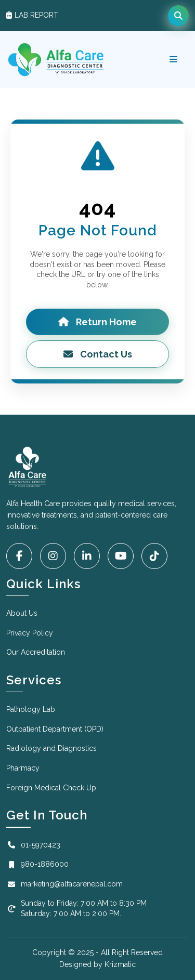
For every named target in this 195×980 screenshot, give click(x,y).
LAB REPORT (32, 15)
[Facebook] (19, 556)
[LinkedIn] (87, 556)
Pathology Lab (31, 709)
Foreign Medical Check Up (51, 788)
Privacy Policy (30, 633)
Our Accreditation (36, 652)
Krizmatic (120, 964)
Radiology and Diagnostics (51, 748)
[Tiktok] (154, 556)
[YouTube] (121, 556)
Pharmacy (23, 768)
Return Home (97, 322)
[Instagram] (53, 556)
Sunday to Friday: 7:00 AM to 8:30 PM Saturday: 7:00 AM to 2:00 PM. (76, 908)
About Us (22, 613)
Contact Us (98, 354)
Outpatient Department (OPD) (55, 729)
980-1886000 (37, 864)
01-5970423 (33, 845)
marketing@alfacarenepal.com (64, 884)
